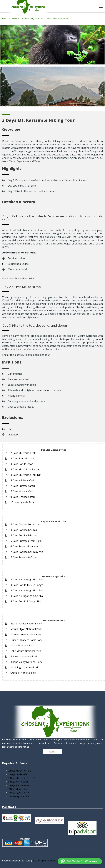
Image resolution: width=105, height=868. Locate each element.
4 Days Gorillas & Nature (24, 535)
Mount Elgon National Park (26, 629)
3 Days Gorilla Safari (22, 464)
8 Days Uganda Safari (23, 497)
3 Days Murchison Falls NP (26, 475)
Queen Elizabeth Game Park (26, 640)
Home (5, 19)
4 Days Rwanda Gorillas (24, 530)
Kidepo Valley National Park (26, 662)
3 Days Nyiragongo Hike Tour (27, 590)
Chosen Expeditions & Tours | (17, 861)
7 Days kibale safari (22, 491)
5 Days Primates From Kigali (26, 541)
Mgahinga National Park (24, 667)
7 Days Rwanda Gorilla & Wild (27, 552)
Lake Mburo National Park (26, 651)
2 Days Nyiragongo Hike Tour (27, 579)
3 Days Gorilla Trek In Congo (27, 585)
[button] (80, 861)
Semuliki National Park (23, 673)
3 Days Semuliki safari (23, 458)
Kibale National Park (22, 645)
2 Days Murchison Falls (23, 453)
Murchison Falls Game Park (26, 635)
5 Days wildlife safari (22, 480)
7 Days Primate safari (23, 486)
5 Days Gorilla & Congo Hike (26, 601)
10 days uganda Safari (23, 502)
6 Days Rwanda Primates (24, 546)
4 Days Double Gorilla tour (26, 524)
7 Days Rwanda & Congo (24, 557)
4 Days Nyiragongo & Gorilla (27, 596)
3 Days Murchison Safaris (25, 469)
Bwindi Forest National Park (26, 624)
